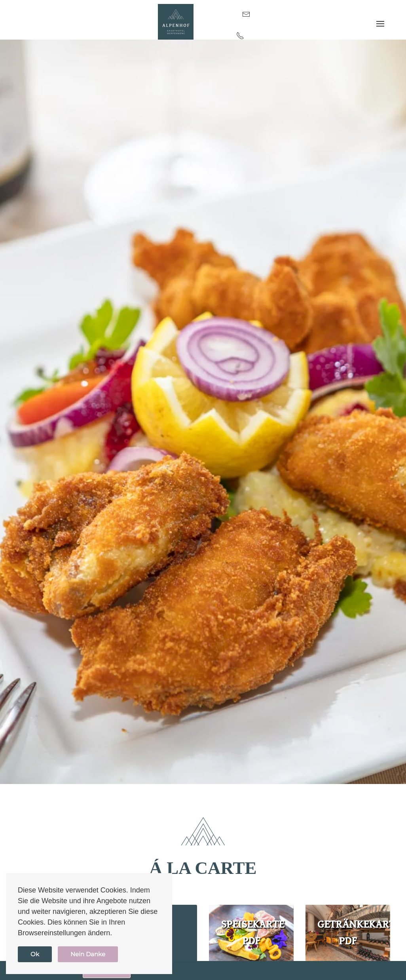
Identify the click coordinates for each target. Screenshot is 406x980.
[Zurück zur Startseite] (176, 22)
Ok (35, 954)
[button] (380, 24)
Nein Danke (88, 954)
